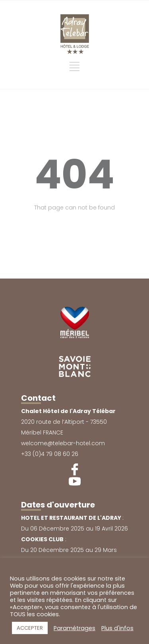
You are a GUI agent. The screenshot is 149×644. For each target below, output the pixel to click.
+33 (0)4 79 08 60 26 (50, 454)
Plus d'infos (117, 628)
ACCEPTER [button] (30, 628)
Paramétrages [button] (74, 628)
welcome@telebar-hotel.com (63, 443)
